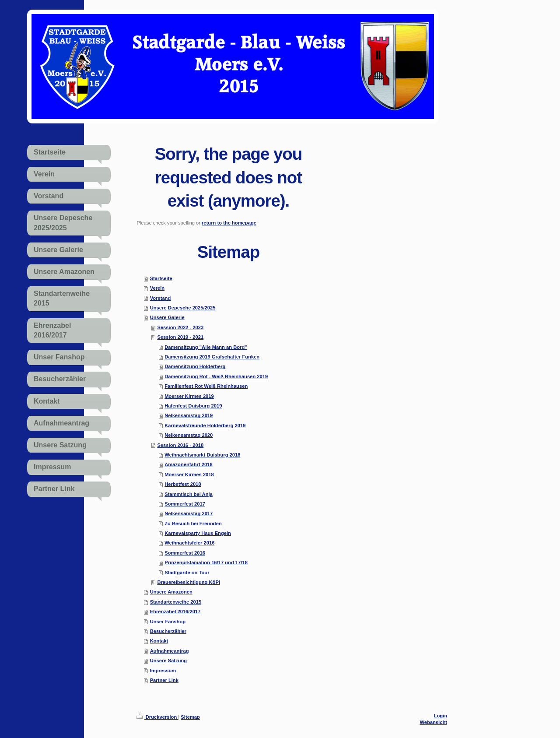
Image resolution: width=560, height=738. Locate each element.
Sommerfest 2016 (185, 553)
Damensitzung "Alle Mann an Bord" (206, 347)
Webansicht (433, 722)
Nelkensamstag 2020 (189, 435)
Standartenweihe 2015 (176, 602)
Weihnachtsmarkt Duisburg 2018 (202, 455)
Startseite (161, 278)
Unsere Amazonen (171, 592)
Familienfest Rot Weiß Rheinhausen (206, 386)
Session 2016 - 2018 (180, 445)
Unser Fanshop (168, 622)
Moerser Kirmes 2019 (189, 396)
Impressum (163, 671)
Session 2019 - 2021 (180, 337)
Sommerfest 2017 (185, 504)
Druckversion (157, 717)
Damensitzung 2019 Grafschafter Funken (212, 357)
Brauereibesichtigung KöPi (189, 582)
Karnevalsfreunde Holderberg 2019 (205, 425)
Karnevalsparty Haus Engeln (198, 533)
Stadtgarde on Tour (187, 573)
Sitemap (190, 717)
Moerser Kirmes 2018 (189, 474)
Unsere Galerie (167, 317)
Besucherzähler (168, 631)
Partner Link (164, 680)
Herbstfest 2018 (183, 484)
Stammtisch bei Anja (189, 494)
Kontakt (159, 641)
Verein (157, 288)
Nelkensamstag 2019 (189, 415)
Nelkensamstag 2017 (189, 513)
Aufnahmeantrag (170, 651)
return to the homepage (229, 223)
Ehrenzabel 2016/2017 (175, 611)
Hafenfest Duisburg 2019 (193, 406)
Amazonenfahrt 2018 (188, 464)
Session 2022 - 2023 (180, 327)
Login (441, 716)
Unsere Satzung (169, 661)
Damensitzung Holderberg (195, 366)
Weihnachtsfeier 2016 (189, 543)
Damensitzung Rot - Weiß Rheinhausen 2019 (216, 376)
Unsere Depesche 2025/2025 (183, 308)
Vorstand (161, 298)
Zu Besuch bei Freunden (193, 524)
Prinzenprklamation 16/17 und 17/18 (206, 562)
